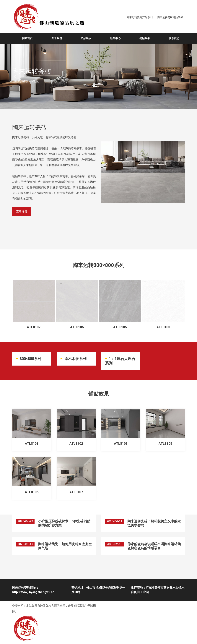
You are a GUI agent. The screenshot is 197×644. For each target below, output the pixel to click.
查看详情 (22, 212)
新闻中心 (115, 38)
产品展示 (86, 38)
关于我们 (57, 38)
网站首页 (27, 38)
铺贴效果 (145, 38)
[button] (15, 77)
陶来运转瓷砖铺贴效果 (170, 17)
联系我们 (174, 38)
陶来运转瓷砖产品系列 (140, 17)
